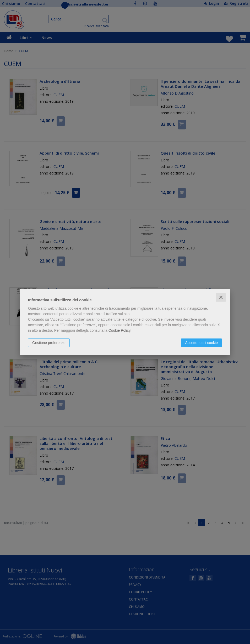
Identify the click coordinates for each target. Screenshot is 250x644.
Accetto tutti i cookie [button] (201, 342)
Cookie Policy (119, 330)
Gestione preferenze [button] (49, 342)
